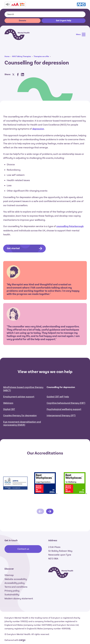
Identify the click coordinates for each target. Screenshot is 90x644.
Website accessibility (16, 579)
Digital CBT (9, 426)
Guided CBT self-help (58, 414)
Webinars (8, 420)
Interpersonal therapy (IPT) (61, 432)
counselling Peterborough (70, 226)
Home (7, 56)
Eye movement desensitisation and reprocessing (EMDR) (22, 440)
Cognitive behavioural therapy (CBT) (66, 420)
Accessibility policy (15, 583)
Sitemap (9, 575)
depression (38, 129)
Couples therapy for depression (20, 432)
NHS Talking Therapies (22, 56)
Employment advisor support (19, 414)
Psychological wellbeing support (64, 426)
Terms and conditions (16, 587)
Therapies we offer (41, 56)
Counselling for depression (61, 404)
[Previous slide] (40, 528)
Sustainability (12, 595)
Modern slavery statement (19, 599)
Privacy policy (12, 591)
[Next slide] (50, 528)
